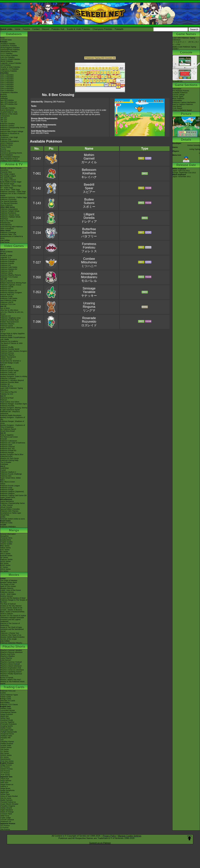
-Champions (5, 116)
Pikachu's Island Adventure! (11, 666)
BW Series (4, 563)
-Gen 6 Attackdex (7, 85)
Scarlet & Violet (6, 256)
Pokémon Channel (7, 447)
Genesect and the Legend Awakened (10, 620)
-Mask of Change (7, 812)
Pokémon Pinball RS (8, 451)
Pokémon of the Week (9, 114)
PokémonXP (5, 130)
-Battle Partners (6, 800)
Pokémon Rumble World (10, 349)
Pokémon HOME (7, 287)
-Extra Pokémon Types (9, 695)
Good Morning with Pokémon (12, 227)
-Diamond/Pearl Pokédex (10, 50)
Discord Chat (5, 151)
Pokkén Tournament (8, 357)
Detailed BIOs (6, 540)
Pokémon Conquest (8, 378)
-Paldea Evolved (7, 744)
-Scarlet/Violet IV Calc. (9, 112)
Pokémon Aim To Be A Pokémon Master (13, 194)
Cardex (3, 106)
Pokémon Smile (6, 296)
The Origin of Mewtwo (9, 580)
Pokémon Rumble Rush (9, 320)
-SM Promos (5, 771)
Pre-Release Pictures (181, 91)
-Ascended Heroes (8, 710)
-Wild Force (5, 816)
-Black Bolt (4, 716)
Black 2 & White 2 (7, 369)
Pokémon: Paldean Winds (10, 217)
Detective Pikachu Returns (11, 275)
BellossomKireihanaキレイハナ (89, 173)
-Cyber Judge (5, 818)
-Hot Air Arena (6, 798)
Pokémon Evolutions (8, 213)
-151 (2, 740)
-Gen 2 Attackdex (7, 77)
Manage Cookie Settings (130, 836)
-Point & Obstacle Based (182, 110)
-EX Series (4, 757)
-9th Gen (4, 118)
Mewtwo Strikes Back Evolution (12, 637)
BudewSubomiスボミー (89, 203)
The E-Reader (6, 462)
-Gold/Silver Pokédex (8, 46)
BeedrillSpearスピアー (89, 188)
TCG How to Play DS (8, 392)
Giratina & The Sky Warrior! (11, 606)
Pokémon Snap (6, 488)
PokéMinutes (5, 223)
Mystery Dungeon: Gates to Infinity (14, 376)
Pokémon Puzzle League (10, 486)
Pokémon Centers (7, 126)
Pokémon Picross (7, 353)
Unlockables (177, 100)
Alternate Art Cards (8, 701)
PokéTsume (5, 242)
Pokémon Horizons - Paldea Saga (13, 197)
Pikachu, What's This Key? (11, 680)
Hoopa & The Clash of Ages (11, 627)
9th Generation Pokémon (10, 157)
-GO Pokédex (6, 65)
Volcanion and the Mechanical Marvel (12, 630)
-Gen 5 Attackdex (7, 83)
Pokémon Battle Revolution (11, 415)
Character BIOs (6, 538)
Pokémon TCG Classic (9, 705)
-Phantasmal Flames (8, 712)
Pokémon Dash (6, 445)
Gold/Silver (4, 468)
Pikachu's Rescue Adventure (11, 652)
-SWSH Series (6, 747)
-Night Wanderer (7, 810)
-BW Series (5, 753)
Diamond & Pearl (7, 398)
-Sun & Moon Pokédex (9, 55)
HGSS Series (5, 561)
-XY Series (4, 751)
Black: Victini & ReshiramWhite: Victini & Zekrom (12, 613)
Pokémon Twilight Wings (10, 211)
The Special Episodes (9, 201)
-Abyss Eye (5, 779)
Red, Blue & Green (8, 482)
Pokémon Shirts (6, 145)
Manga (14, 530)
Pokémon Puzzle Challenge (11, 474)
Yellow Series (5, 548)
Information (177, 89)
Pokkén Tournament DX (9, 322)
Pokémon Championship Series (12, 128)
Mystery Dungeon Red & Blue (12, 454)
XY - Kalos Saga (7, 188)
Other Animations (7, 229)
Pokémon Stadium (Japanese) (12, 492)
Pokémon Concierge (8, 233)
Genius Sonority (194, 145)
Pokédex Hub (58, 29)
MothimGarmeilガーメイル (89, 159)
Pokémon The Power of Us (11, 635)
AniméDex (4, 170)
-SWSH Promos (6, 769)
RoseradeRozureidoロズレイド (89, 322)
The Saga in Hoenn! (8, 180)
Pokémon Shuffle (7, 347)
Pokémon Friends (7, 263)
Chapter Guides (6, 542)
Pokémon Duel (6, 359)
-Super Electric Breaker (9, 804)
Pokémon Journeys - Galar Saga (13, 192)
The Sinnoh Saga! (7, 184)
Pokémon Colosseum (9, 441)
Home (17, 29)
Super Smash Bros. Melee (10, 478)
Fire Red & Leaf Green (9, 437)
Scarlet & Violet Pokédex (78, 29)
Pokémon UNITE (7, 271)
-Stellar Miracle (6, 808)
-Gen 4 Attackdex (7, 81)
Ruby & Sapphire (7, 435)
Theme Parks (5, 147)
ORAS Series (5, 569)
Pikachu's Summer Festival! (11, 662)
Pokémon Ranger (7, 453)
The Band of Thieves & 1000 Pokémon (11, 344)
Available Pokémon (180, 93)
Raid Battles (5, 703)
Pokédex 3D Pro (7, 386)
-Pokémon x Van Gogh (9, 137)
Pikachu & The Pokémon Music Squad (12, 683)
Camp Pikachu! (6, 658)
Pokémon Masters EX (9, 269)
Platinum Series (6, 559)
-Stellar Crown (6, 728)
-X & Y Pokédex (6, 53)
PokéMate (4, 464)
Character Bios (6, 172)
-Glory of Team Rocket (9, 796)
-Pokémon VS (6, 822)
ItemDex (4, 94)
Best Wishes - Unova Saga (11, 186)
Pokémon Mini (6, 476)
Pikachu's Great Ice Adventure (12, 670)
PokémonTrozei (6, 456)
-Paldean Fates (6, 736)
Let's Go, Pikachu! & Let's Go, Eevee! (12, 313)
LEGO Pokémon (7, 143)
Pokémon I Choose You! (10, 633)
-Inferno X (4, 786)
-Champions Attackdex (9, 92)
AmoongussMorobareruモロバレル (89, 277)
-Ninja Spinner (6, 781)
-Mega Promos (6, 765)
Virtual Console (6, 507)
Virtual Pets (5, 515)
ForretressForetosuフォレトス (89, 248)
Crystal (3, 470)
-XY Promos (5, 773)
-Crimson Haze (6, 814)
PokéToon (4, 219)
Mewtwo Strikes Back (9, 582)
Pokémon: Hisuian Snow (10, 215)
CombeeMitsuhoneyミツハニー (89, 262)
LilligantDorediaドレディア (89, 218)
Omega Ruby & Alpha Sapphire (12, 334)
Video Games (14, 246)
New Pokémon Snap (8, 300)
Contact (36, 29)
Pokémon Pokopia (7, 261)
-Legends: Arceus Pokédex (11, 63)
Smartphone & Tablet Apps (11, 513)
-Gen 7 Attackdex (7, 87)
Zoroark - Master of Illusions (11, 610)
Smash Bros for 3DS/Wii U (11, 361)
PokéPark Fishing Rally (9, 460)
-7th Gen (4, 122)
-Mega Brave (5, 788)
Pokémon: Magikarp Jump (10, 318)
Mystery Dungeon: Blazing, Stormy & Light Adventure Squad (14, 409)
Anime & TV (14, 164)
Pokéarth (119, 29)
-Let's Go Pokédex (7, 57)
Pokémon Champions (9, 259)
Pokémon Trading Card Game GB (13, 495)
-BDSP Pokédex (7, 61)
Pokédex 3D (5, 384)
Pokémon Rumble (7, 406)
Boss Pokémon (178, 99)
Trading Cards (14, 687)
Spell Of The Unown (8, 586)
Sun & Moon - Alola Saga (10, 190)
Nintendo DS (186, 81)
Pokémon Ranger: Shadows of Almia (12, 422)
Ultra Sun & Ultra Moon (9, 310)
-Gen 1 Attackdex (7, 75)
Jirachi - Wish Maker (8, 594)
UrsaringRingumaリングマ (89, 307)
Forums (26, 29)
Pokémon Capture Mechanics (184, 102)
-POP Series (5, 775)
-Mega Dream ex (7, 785)
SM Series (4, 571)
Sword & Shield (6, 281)
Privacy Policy (109, 836)
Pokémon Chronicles (8, 199)
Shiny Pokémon (6, 205)
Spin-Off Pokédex (7, 100)
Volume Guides (6, 544)
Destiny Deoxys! (7, 596)
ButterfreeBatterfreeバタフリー (89, 233)
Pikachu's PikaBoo (7, 656)
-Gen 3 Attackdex (7, 79)
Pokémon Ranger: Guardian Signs (14, 404)
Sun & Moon (5, 308)
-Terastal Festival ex (8, 802)
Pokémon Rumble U (8, 375)
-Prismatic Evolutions (8, 724)
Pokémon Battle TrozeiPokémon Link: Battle (13, 338)
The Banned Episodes (9, 203)
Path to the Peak (7, 221)
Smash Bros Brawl (7, 431)
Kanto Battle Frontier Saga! (11, 182)
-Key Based (177, 106)
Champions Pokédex (103, 29)
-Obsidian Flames (7, 742)
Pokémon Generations (9, 209)
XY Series (4, 567)
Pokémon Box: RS (7, 449)
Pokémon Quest (7, 326)
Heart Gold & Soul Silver (10, 402)
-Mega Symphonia (7, 790)
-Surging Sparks (7, 726)
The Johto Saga (6, 178)
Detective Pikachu (7, 324)
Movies (14, 575)
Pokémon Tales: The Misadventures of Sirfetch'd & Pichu (12, 236)
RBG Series (5, 546)
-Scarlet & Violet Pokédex (10, 67)
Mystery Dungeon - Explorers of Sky (13, 418)
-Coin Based (177, 108)
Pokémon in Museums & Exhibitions (10, 134)
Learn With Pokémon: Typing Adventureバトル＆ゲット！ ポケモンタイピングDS (186, 41)
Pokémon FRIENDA (8, 527)
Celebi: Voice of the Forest (11, 590)
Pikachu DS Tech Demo (9, 458)
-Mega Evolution (7, 714)
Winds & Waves (6, 252)
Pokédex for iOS (7, 394)
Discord (46, 29)
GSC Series (5, 550)
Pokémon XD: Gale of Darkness (13, 443)
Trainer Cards (6, 697)
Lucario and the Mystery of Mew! (13, 598)
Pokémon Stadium (7, 493)
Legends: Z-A (5, 257)
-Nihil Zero (4, 783)
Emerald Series (6, 556)
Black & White (6, 367)
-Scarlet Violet (6, 746)
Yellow (3, 484)
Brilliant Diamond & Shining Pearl (13, 283)
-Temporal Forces (7, 734)
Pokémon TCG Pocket (9, 277)
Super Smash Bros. (8, 497)
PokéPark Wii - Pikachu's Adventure (10, 413)
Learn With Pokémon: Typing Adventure (11, 389)
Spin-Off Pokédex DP (8, 102)
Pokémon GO (6, 265)
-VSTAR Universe (7, 820)
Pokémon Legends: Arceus (11, 285)
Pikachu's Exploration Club (11, 668)
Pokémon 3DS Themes (9, 511)
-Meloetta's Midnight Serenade (12, 618)
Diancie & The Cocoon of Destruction (10, 624)
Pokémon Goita (6, 523)
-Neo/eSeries (5, 759)
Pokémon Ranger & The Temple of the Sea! (14, 601)
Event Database (6, 155)
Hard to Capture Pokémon (183, 104)
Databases (14, 34)
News (2, 38)
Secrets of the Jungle (8, 639)
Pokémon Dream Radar (9, 371)
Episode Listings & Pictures (11, 168)
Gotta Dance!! (6, 660)
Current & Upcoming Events (11, 153)
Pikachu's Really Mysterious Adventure (11, 675)
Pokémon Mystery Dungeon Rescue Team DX (11, 294)
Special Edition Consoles (10, 509)
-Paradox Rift (5, 738)
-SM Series (5, 749)
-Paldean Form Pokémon (10, 161)
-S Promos (4, 827)
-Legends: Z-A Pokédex (9, 69)
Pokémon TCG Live (8, 304)
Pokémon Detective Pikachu (11, 643)
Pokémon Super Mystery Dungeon (14, 351)
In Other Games (6, 505)
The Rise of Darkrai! (8, 604)
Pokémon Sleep (6, 273)
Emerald (4, 439)
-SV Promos (5, 767)
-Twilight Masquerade (9, 732)
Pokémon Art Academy (9, 341)
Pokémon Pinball (7, 490)
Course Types (178, 97)
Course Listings (179, 95)
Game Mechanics (7, 110)
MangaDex (4, 536)
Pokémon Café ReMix (9, 267)
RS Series (4, 552)
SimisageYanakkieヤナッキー (89, 292)
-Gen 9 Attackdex (7, 91)
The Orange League (8, 176)
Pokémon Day (6, 139)
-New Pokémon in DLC (9, 159)
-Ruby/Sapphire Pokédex (10, 48)
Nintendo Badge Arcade (9, 363)
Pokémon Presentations (10, 141)
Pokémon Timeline (7, 124)
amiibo (3, 517)
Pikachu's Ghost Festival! (10, 664)
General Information (8, 534)
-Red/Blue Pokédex (8, 44)
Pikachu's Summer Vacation (11, 650)
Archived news (6, 40)
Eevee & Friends (7, 678)
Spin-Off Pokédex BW (9, 104)
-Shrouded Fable (7, 730)
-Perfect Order (6, 708)
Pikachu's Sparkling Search (11, 672)
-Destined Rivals (7, 720)
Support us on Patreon (100, 843)
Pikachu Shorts (14, 647)
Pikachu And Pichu (8, 654)
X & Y (2, 332)
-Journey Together (7, 722)
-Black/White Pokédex (9, 51)
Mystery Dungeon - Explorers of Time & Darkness (13, 426)
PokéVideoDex (6, 225)
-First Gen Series (7, 761)
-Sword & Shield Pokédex (10, 59)
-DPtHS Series (6, 755)
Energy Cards (6, 699)
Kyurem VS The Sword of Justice (13, 616)
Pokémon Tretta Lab (8, 373)
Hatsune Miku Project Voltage (12, 131)
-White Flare (5, 718)
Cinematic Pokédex (8, 108)
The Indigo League (8, 174)
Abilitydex (4, 98)
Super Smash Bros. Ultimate (11, 328)
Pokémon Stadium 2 (8, 472)
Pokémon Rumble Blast (9, 382)
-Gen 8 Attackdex (7, 89)
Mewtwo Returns (7, 588)
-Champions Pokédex (9, 71)
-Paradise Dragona (8, 806)
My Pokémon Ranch (8, 429)
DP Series (4, 557)
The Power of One (7, 584)
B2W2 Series (5, 565)
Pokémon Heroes (7, 592)
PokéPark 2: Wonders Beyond (12, 380)
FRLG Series (5, 554)
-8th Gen (4, 120)
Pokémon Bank (6, 335)
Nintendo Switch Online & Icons (12, 519)
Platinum (4, 400)
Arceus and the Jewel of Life (11, 608)
